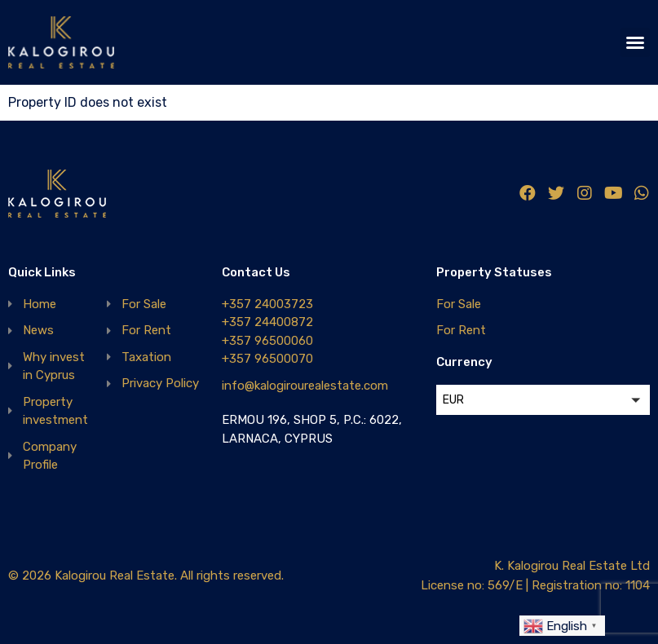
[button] (635, 42)
